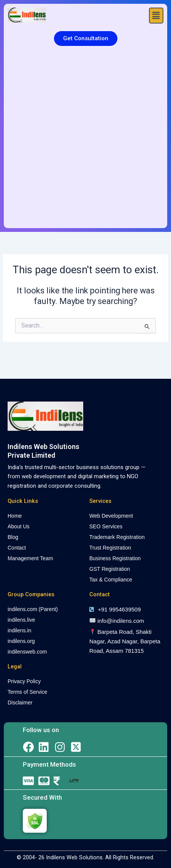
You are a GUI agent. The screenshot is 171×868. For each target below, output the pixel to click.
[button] (156, 16)
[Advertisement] (85, 139)
